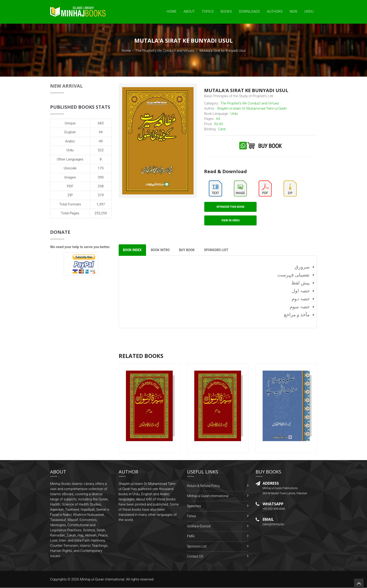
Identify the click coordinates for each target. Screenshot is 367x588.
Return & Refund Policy (203, 486)
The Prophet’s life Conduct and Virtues (165, 51)
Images (70, 177)
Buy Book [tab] (189, 250)
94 (101, 132)
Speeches (194, 506)
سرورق (302, 267)
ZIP (70, 195)
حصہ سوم (300, 307)
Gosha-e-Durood (199, 526)
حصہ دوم (301, 299)
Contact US (195, 557)
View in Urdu (231, 220)
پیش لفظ (301, 283)
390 (101, 177)
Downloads (249, 11)
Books (226, 11)
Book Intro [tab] (161, 250)
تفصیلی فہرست (294, 275)
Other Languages (70, 159)
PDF (70, 186)
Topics (208, 11)
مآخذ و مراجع (297, 315)
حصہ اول (301, 291)
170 (101, 168)
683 (101, 123)
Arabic (70, 141)
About (189, 11)
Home (172, 11)
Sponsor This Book (231, 207)
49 (101, 141)
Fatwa (191, 516)
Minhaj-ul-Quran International (208, 496)
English (70, 132)
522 (101, 150)
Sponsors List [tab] (219, 250)
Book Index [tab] (133, 250)
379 (101, 195)
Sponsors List (197, 547)
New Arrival (66, 86)
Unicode (70, 168)
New (293, 11)
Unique (70, 123)
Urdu (309, 11)
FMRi (191, 536)
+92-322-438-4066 (274, 509)
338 (101, 186)
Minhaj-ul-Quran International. (103, 580)
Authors (275, 11)
